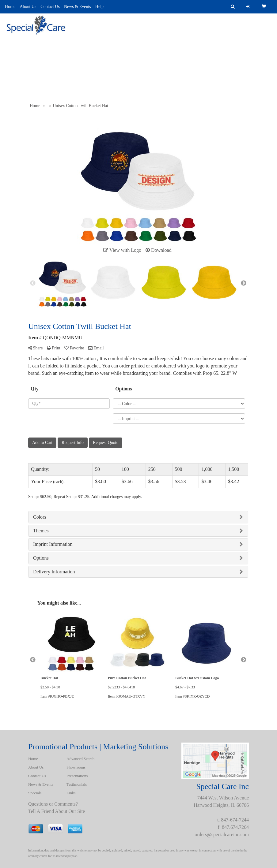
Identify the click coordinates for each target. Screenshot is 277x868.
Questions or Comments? (53, 804)
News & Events (78, 7)
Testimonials (77, 784)
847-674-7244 (235, 820)
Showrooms (76, 767)
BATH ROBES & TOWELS (245, 40)
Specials (35, 793)
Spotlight (198, 40)
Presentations (127, 40)
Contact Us (50, 7)
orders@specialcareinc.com (222, 834)
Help (99, 7)
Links (71, 793)
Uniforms (164, 40)
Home (10, 7)
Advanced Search (80, 40)
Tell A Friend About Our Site (57, 811)
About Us (28, 7)
